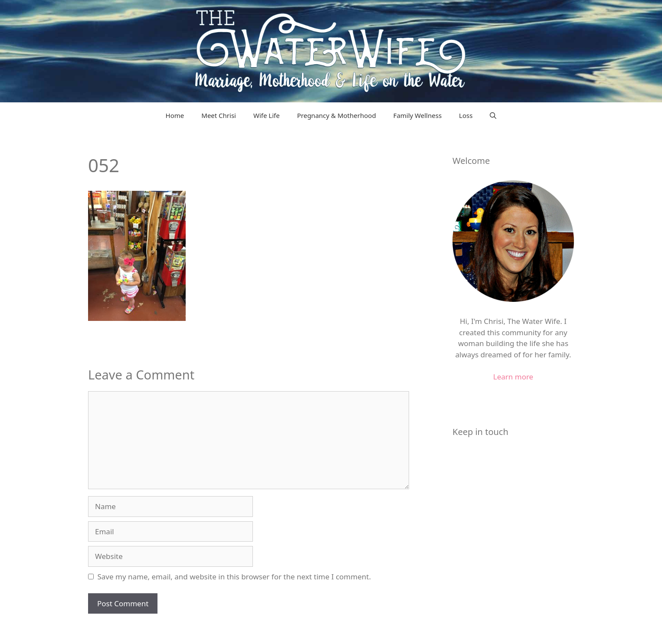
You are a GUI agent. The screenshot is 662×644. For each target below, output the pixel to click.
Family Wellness (418, 115)
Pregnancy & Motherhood (337, 115)
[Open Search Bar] (493, 115)
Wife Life (267, 115)
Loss (466, 115)
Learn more (513, 377)
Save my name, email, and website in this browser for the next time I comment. (234, 577)
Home (175, 115)
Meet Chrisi (219, 115)
